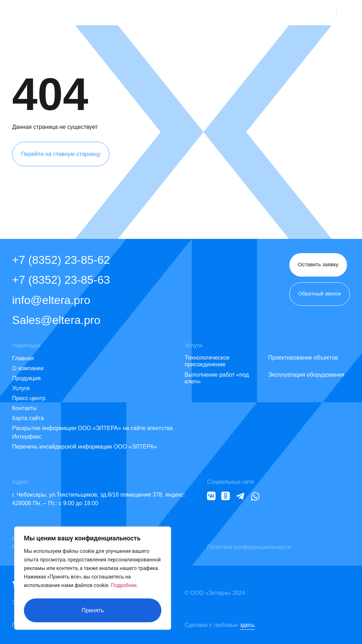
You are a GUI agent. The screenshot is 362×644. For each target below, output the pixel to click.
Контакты (24, 408)
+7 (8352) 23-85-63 (61, 280)
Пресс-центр (29, 398)
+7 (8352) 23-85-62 (61, 260)
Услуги (21, 388)
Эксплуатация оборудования (306, 375)
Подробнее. (124, 588)
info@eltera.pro (51, 300)
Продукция (26, 378)
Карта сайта (28, 418)
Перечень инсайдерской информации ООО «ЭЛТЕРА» (85, 447)
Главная (23, 358)
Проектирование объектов (303, 358)
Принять (93, 610)
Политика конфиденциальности (249, 547)
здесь (247, 625)
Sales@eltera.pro (56, 320)
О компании (28, 368)
